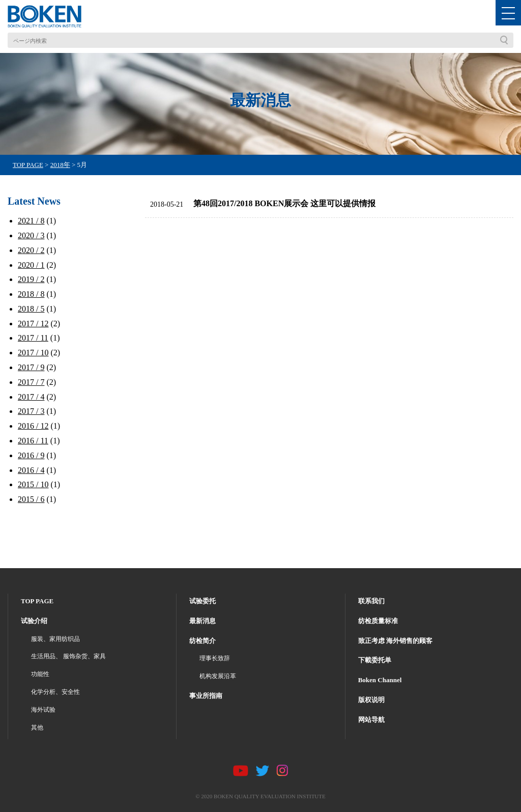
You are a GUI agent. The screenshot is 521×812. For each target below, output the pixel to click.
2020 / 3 (31, 235)
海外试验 (43, 710)
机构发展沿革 (218, 676)
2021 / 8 (31, 221)
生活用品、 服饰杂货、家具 (68, 656)
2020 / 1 (31, 265)
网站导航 (371, 720)
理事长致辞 (215, 658)
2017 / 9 (31, 367)
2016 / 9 (31, 455)
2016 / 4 (31, 470)
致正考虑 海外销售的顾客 (395, 641)
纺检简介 (202, 641)
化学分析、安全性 (55, 692)
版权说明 (371, 700)
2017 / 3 (31, 411)
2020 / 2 (31, 250)
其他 (37, 727)
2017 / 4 (31, 397)
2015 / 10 (33, 484)
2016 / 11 (33, 441)
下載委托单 (375, 660)
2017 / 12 (33, 324)
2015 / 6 (31, 499)
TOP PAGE (37, 601)
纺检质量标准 (378, 621)
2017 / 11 (33, 338)
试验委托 (202, 601)
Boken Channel (380, 680)
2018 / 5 (31, 309)
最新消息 (202, 621)
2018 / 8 (31, 294)
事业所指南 (206, 696)
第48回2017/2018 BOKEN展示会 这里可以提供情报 (284, 203)
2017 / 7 (31, 382)
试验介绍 (34, 621)
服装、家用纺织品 (55, 639)
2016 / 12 (33, 426)
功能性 (40, 674)
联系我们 (371, 601)
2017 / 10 (33, 353)
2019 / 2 (31, 279)
